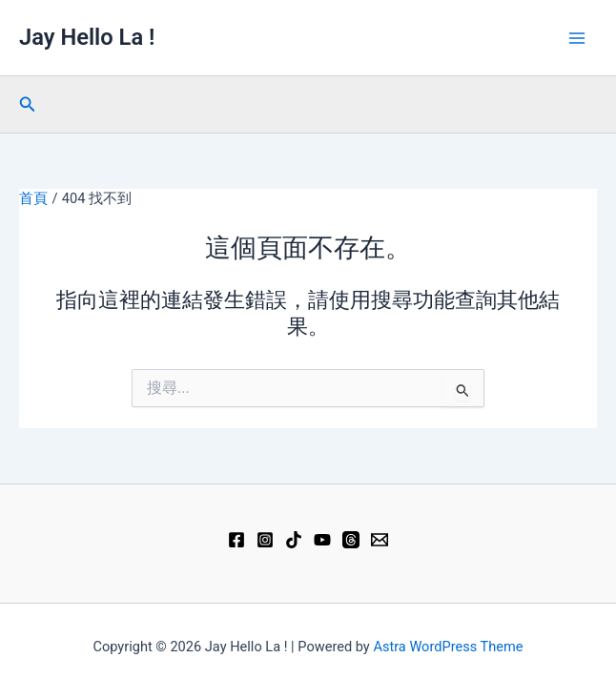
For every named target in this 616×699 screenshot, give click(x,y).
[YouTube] (322, 540)
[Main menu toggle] (577, 38)
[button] (28, 104)
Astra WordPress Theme (448, 647)
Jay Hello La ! (87, 37)
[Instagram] (265, 540)
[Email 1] (380, 540)
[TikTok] (294, 540)
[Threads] (351, 540)
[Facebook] (236, 540)
